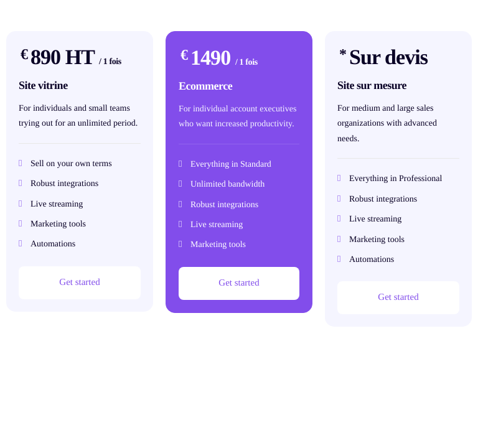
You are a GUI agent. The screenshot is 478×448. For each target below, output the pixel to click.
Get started (79, 282)
